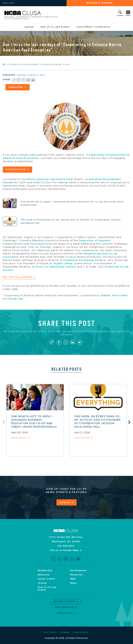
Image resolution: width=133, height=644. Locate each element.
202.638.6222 (66, 546)
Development (78, 570)
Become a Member (100, 3)
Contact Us (64, 613)
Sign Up (65, 503)
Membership (45, 570)
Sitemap (65, 632)
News (74, 583)
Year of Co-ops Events (55, 27)
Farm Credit (120, 296)
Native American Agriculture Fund (50, 179)
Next (129, 422)
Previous (4, 422)
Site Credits (50, 632)
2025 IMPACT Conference (93, 27)
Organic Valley (63, 264)
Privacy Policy (81, 632)
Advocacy (44, 575)
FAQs (73, 579)
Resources (77, 575)
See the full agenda (18, 277)
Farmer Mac (16, 299)
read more (19, 438)
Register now (16, 170)
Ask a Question (64, 607)
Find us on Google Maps (64, 550)
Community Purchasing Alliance (84, 260)
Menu (128, 16)
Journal (29, 27)
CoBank (106, 296)
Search (120, 16)
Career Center (46, 579)
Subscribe (16, 87)
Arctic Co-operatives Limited (55, 267)
